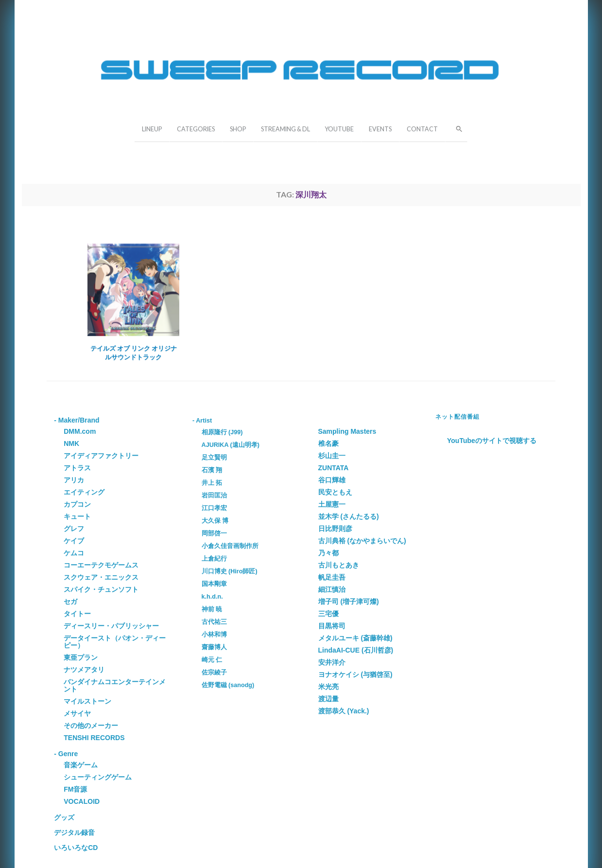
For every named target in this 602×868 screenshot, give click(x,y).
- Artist (202, 421)
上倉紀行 (214, 559)
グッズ (64, 817)
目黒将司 (332, 626)
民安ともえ (335, 492)
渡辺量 (328, 699)
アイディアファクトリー (101, 456)
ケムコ (74, 553)
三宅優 (328, 614)
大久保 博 (215, 521)
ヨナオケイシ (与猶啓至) (355, 674)
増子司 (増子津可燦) (349, 602)
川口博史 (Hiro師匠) (230, 571)
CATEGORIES (196, 129)
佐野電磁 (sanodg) (228, 685)
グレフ (74, 529)
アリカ (74, 480)
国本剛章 (214, 584)
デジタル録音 (74, 833)
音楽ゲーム (81, 765)
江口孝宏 (214, 508)
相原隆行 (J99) (222, 432)
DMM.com (80, 431)
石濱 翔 (212, 470)
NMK (71, 443)
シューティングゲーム (98, 777)
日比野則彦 (335, 529)
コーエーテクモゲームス (101, 565)
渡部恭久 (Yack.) (344, 711)
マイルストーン (87, 701)
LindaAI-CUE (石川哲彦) (356, 650)
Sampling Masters (347, 431)
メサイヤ (77, 713)
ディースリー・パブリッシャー (111, 626)
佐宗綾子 (214, 673)
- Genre (66, 754)
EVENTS (380, 129)
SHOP (238, 129)
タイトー (77, 614)
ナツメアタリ (84, 670)
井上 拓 (212, 483)
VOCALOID (82, 801)
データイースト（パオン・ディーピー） (115, 642)
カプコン (77, 504)
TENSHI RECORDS (94, 738)
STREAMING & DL (285, 129)
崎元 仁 (212, 660)
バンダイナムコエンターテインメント (115, 685)
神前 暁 (212, 609)
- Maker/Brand (77, 420)
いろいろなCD (76, 848)
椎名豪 (328, 443)
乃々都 (328, 553)
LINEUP (152, 129)
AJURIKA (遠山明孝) (231, 445)
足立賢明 (214, 458)
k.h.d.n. (212, 597)
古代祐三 (214, 622)
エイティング (84, 492)
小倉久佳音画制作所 (230, 546)
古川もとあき (339, 565)
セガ (70, 602)
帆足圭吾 (332, 577)
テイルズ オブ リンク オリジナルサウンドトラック (134, 353)
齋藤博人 (214, 647)
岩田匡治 (214, 496)
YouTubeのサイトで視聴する (492, 441)
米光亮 (328, 687)
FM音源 (75, 789)
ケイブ (74, 541)
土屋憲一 (332, 504)
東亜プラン (81, 657)
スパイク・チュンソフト (101, 589)
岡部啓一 (214, 533)
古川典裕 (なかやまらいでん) (362, 541)
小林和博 (214, 635)
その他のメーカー (91, 726)
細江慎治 (332, 589)
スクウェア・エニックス (101, 577)
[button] (456, 128)
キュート (77, 516)
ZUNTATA (334, 468)
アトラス (77, 468)
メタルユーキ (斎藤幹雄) (355, 638)
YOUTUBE (339, 129)
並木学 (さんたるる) (349, 516)
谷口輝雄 (332, 480)
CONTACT (422, 129)
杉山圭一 (332, 456)
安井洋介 (332, 662)
